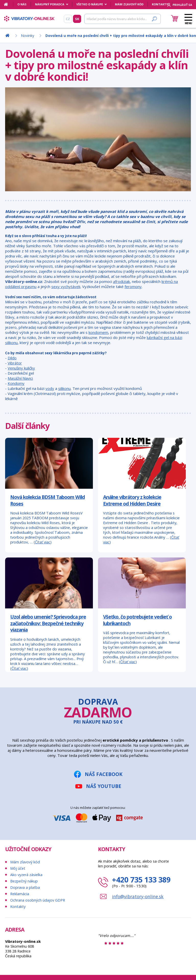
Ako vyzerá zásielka (26, 875)
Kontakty (160, 4)
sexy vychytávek (66, 287)
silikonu (64, 388)
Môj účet (18, 868)
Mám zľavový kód (129, 4)
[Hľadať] (122, 19)
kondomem (98, 332)
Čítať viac (43, 542)
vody (50, 388)
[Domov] (9, 4)
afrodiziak (121, 281)
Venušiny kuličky (21, 368)
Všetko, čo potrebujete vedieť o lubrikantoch (137, 620)
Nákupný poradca (50, 4)
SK (77, 19)
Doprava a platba (25, 887)
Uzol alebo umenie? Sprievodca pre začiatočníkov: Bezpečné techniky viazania (48, 623)
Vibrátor (15, 363)
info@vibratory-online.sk (138, 896)
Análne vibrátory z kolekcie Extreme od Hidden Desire (132, 500)
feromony (133, 287)
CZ (68, 19)
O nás (22, 4)
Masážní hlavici (20, 378)
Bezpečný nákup (24, 881)
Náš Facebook (104, 774)
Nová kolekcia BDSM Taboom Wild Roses (47, 500)
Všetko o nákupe (90, 4)
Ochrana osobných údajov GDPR (38, 900)
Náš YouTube (104, 786)
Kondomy (16, 383)
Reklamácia (20, 894)
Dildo (12, 358)
